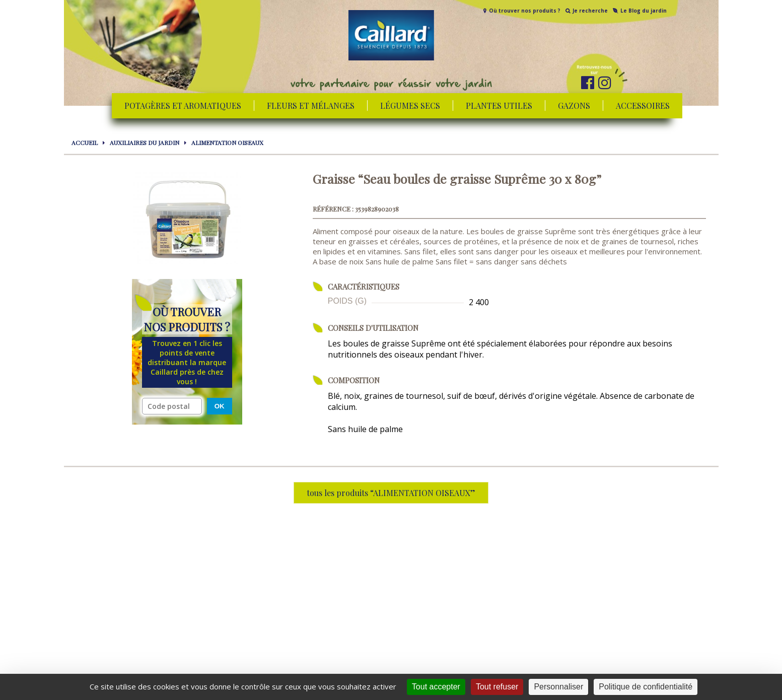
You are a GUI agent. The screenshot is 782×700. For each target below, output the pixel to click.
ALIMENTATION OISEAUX (227, 143)
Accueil (85, 143)
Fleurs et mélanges (311, 106)
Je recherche (590, 11)
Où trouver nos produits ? (525, 11)
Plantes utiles (499, 106)
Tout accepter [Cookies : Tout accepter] (436, 687)
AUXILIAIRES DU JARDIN (145, 143)
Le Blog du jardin (644, 11)
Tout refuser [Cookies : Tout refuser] (497, 687)
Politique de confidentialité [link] (646, 687)
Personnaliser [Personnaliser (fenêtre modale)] (558, 687)
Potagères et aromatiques (183, 106)
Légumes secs (410, 106)
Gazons (574, 106)
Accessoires (643, 106)
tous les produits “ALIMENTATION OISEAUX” (391, 493)
